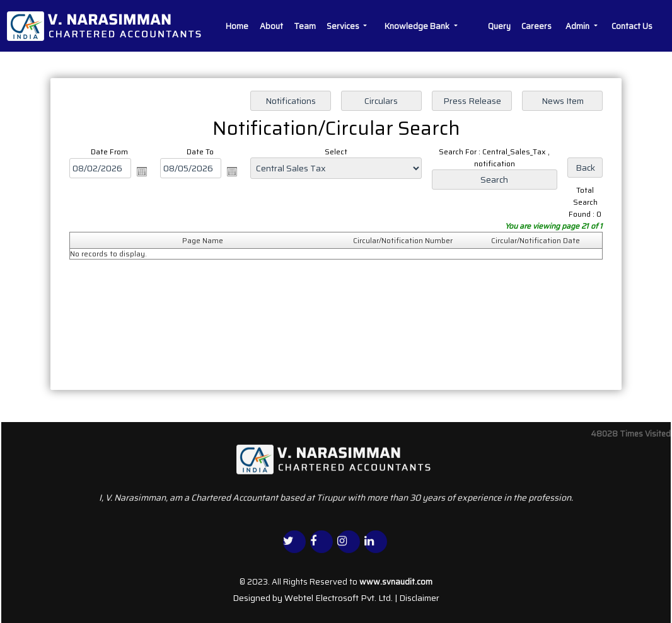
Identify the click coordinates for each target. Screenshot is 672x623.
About (271, 26)
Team (305, 26)
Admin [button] (578, 26)
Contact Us (632, 26)
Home (237, 26)
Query (499, 26)
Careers (536, 26)
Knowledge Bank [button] (418, 26)
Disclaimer (419, 598)
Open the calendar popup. (142, 171)
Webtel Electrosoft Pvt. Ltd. (339, 598)
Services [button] (344, 26)
